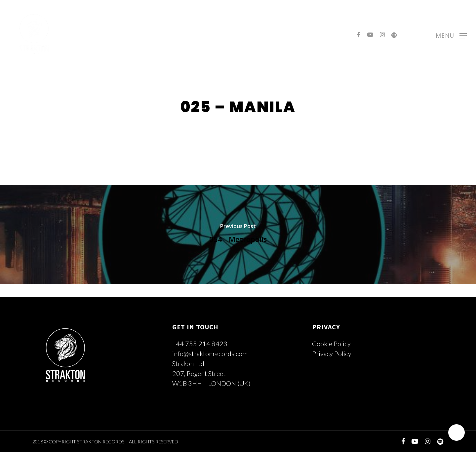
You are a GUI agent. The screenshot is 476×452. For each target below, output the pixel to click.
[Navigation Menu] (451, 35)
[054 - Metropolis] (238, 234)
